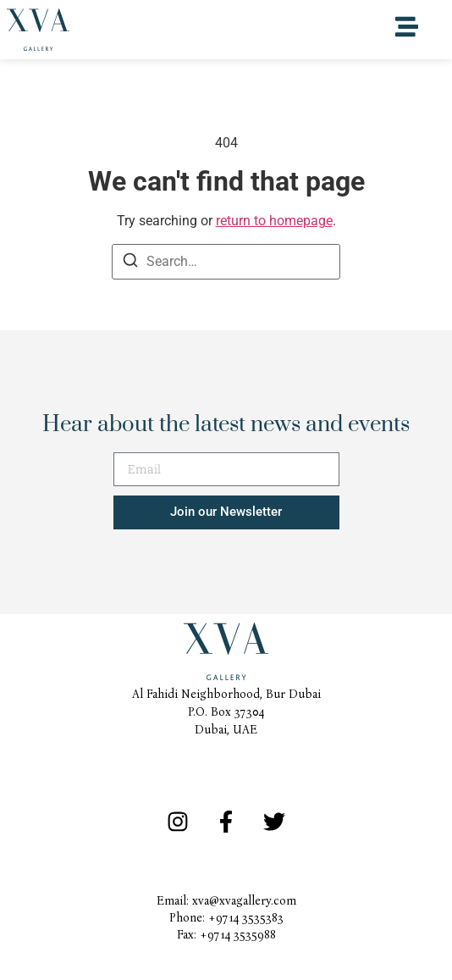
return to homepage (274, 221)
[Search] (130, 263)
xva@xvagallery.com (244, 901)
